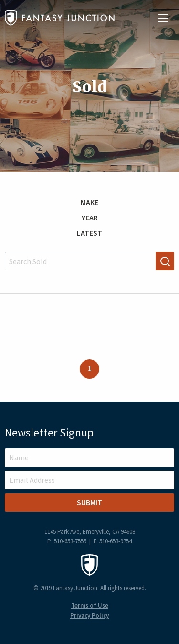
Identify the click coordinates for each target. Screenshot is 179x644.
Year (90, 218)
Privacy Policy (89, 616)
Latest (89, 233)
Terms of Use (90, 606)
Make (89, 202)
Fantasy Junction (60, 18)
